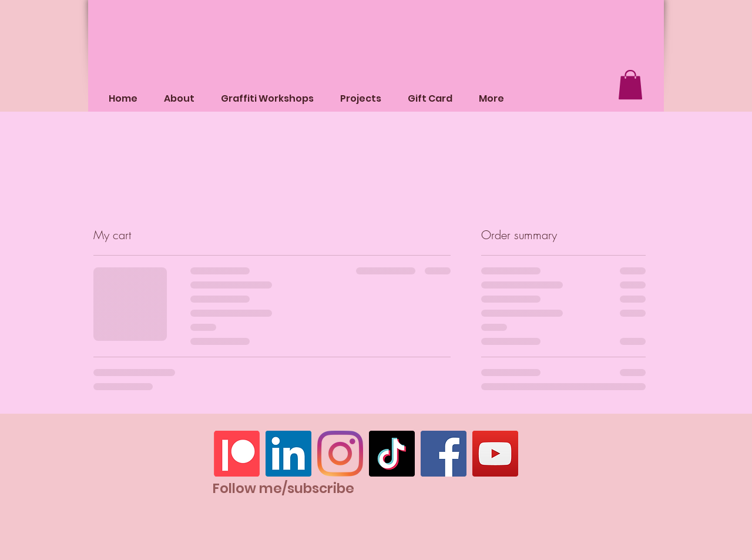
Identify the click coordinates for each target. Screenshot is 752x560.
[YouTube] (495, 454)
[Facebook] (444, 454)
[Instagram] (340, 454)
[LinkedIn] (288, 454)
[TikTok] (392, 454)
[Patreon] (237, 454)
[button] (630, 85)
